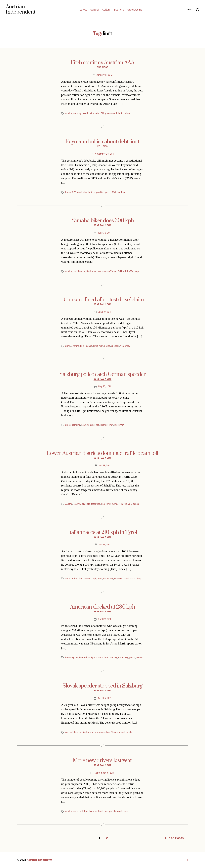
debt (97, 114)
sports (129, 732)
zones (136, 504)
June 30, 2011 (104, 233)
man (94, 272)
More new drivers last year (103, 761)
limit (120, 114)
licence (82, 272)
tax (118, 192)
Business (119, 10)
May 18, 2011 (104, 545)
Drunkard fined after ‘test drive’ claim (102, 300)
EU (102, 114)
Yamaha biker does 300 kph (103, 221)
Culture (106, 10)
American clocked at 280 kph (103, 607)
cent (81, 811)
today (124, 192)
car (76, 658)
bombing (76, 425)
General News (103, 226)
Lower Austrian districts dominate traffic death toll (102, 453)
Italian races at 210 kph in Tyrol (103, 532)
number (116, 504)
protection (104, 732)
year (126, 811)
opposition (99, 192)
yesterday (125, 346)
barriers (88, 579)
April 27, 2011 (104, 619)
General (95, 10)
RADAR (118, 579)
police (107, 346)
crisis (91, 114)
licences (93, 811)
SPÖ (114, 192)
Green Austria (135, 10)
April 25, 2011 (104, 698)
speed (126, 579)
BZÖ (74, 192)
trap (136, 272)
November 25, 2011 (104, 154)
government (111, 114)
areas (68, 425)
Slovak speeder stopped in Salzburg (102, 686)
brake (68, 192)
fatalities (95, 504)
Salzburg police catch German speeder (102, 374)
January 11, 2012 (104, 75)
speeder (115, 346)
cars (76, 811)
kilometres (84, 658)
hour (84, 425)
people (113, 811)
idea (85, 192)
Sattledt (122, 272)
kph (75, 272)
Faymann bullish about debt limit (103, 142)
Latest (83, 10)
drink (68, 346)
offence (112, 272)
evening (75, 346)
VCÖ (130, 504)
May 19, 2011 (104, 466)
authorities (77, 579)
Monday (113, 658)
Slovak (114, 732)
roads (120, 811)
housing (91, 425)
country (77, 114)
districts (86, 504)
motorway (102, 272)
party (108, 192)
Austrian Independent (39, 860)
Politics (102, 147)
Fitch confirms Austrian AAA (103, 63)
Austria (69, 114)
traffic (130, 272)
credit (85, 114)
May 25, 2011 (104, 387)
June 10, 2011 (104, 312)
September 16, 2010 (104, 773)
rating (127, 114)
